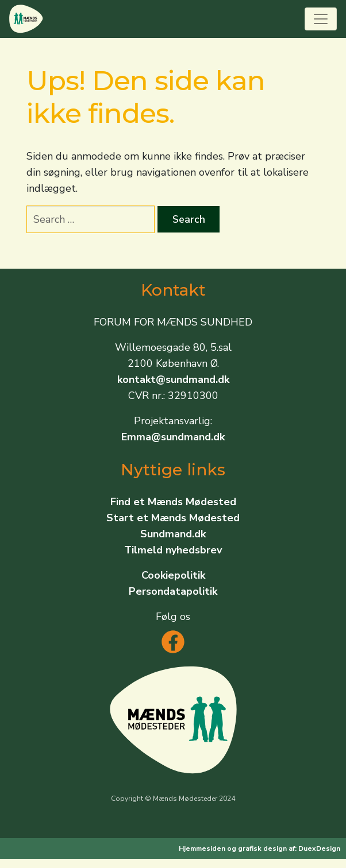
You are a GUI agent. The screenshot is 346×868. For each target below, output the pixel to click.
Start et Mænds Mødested (173, 518)
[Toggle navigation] (321, 19)
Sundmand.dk (173, 534)
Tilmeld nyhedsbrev (173, 550)
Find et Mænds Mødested (173, 502)
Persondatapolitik (173, 591)
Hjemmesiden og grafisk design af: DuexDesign (259, 848)
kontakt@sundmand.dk (173, 379)
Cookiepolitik (173, 575)
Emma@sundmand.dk (173, 437)
